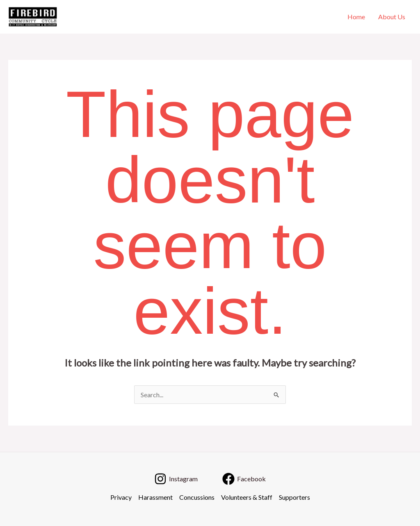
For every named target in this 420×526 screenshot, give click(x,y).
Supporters (294, 497)
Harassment (155, 497)
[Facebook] (244, 479)
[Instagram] (176, 479)
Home (356, 17)
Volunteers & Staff (247, 497)
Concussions (197, 497)
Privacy (121, 497)
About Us (392, 17)
